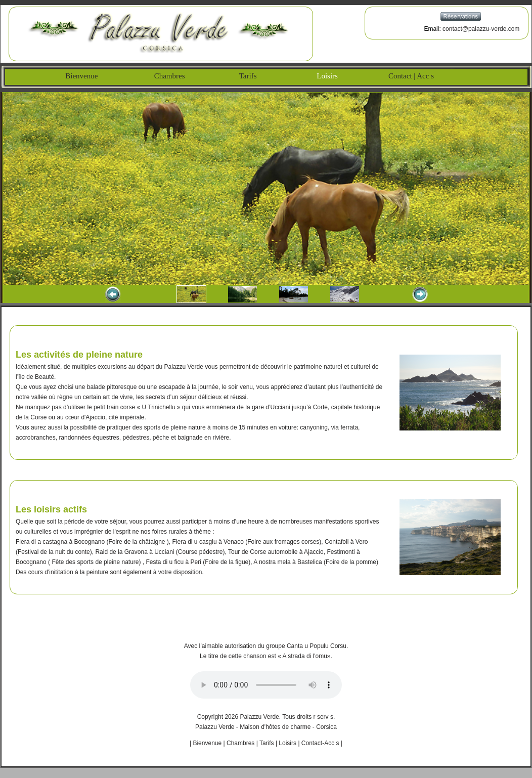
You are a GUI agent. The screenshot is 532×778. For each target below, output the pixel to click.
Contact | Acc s (410, 76)
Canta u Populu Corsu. (317, 646)
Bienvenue (76, 76)
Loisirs (324, 76)
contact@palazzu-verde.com (481, 29)
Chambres (168, 76)
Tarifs (248, 76)
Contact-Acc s (320, 743)
